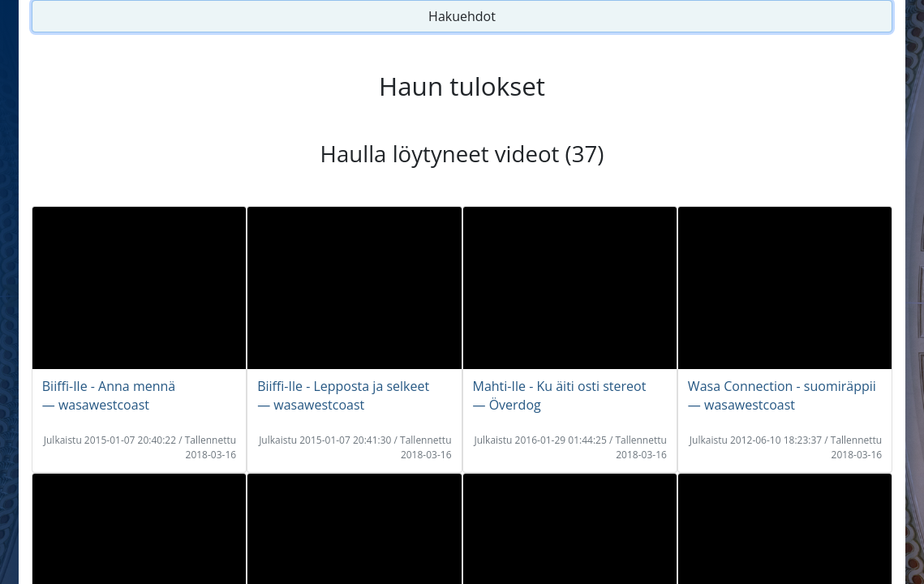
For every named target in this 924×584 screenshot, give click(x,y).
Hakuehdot (462, 16)
